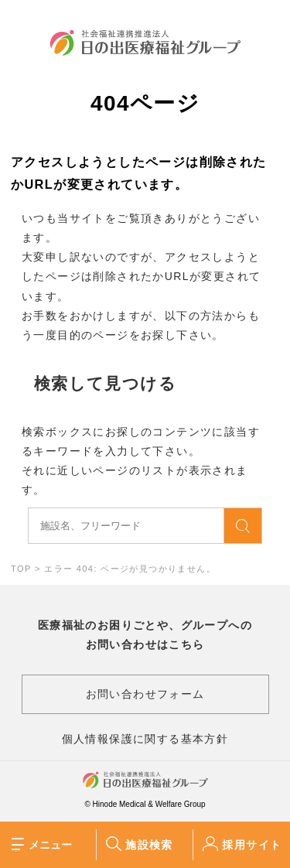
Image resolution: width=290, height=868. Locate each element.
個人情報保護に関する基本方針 (145, 739)
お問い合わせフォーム (145, 694)
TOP (21, 569)
